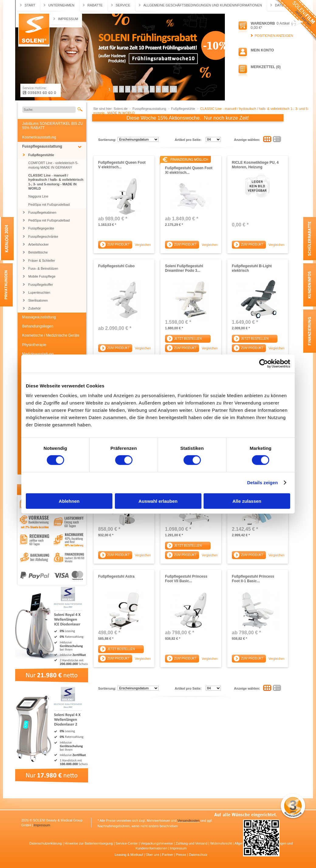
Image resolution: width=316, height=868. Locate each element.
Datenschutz (198, 855)
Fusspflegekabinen (42, 212)
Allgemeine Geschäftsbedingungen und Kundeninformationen (203, 5)
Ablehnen (69, 501)
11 (173, 89)
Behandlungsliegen (38, 326)
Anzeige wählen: (247, 140)
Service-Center (127, 843)
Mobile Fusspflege (42, 276)
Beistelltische (38, 252)
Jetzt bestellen (188, 339)
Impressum (68, 19)
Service (123, 5)
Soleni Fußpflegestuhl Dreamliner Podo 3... (184, 268)
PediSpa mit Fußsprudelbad (49, 205)
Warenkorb (263, 23)
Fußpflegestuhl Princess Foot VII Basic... (186, 579)
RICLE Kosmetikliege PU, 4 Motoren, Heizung (255, 165)
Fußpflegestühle (41, 155)
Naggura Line (38, 196)
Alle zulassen (247, 501)
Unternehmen (61, 5)
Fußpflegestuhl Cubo (116, 266)
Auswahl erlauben (158, 501)
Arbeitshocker (38, 244)
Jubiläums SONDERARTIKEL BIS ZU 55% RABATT (53, 126)
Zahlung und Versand (192, 843)
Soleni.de (34, 30)
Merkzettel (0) (266, 67)
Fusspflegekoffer (41, 285)
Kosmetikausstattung (39, 137)
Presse (181, 855)
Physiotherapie (34, 345)
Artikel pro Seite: (188, 140)
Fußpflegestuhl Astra (116, 576)
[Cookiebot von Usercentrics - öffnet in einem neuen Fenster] (264, 364)
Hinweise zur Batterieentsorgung (89, 843)
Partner (168, 855)
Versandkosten (189, 821)
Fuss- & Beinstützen (43, 268)
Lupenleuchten (39, 292)
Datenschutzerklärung (46, 843)
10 (165, 89)
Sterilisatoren (38, 300)
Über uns (153, 855)
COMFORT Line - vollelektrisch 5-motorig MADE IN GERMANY (53, 165)
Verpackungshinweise (157, 843)
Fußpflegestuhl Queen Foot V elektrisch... (122, 165)
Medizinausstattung (38, 354)
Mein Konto (262, 50)
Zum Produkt (118, 245)
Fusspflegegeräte (41, 228)
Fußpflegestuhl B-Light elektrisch (252, 268)
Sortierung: (107, 140)
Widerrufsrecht (222, 843)
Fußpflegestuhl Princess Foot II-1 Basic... (253, 579)
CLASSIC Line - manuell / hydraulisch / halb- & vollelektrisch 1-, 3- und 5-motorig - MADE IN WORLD (56, 182)
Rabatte (95, 5)
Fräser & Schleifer (42, 261)
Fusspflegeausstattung (42, 146)
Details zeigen (262, 483)
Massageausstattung (39, 317)
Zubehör (34, 308)
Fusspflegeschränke (43, 236)
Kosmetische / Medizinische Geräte (51, 335)
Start (30, 5)
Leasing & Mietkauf (129, 855)
